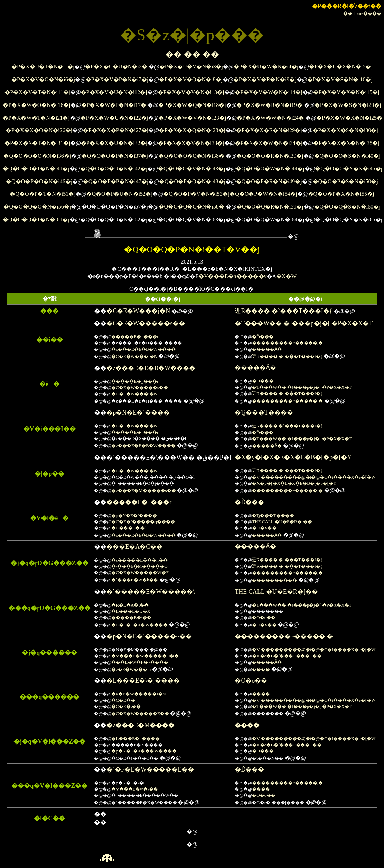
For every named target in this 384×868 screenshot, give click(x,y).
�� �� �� (192, 54)
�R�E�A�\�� (130, 605)
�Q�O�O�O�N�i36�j (37, 156)
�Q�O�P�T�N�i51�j (43, 194)
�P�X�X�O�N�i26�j (39, 130)
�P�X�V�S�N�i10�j (340, 79)
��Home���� (362, 13)
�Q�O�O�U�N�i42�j (114, 169)
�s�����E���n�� (139, 560)
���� (261, 669)
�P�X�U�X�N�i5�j (341, 67)
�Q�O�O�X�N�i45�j (349, 169)
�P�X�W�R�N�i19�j (270, 105)
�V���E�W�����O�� (145, 656)
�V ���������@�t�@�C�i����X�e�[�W (314, 477)
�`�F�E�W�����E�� (150, 769)
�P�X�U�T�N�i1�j (43, 67)
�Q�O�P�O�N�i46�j (39, 181)
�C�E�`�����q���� (143, 522)
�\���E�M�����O (139, 566)
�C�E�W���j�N (138, 311)
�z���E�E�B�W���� (143, 349)
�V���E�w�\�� (134, 789)
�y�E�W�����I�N (138, 694)
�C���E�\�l (129, 528)
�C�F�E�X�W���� (139, 625)
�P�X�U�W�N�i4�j (266, 67)
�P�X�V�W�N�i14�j (269, 92)
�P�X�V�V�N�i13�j (191, 92)
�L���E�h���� (135, 738)
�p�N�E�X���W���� (144, 751)
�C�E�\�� (126, 706)
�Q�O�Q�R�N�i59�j (270, 207)
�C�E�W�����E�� (140, 714)
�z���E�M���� (141, 725)
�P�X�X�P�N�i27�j (116, 130)
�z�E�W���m (131, 669)
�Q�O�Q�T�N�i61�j (36, 219)
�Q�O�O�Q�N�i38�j (192, 156)
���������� (274, 580)
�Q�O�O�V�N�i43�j (192, 169)
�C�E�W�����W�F (140, 572)
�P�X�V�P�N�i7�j (117, 79)
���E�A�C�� (134, 547)
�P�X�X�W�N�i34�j (269, 143)
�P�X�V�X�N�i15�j (346, 92)
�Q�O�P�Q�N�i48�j (192, 181)
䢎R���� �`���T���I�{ (283, 311)
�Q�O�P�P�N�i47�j (116, 181)
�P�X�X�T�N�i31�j (37, 143)
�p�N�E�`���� (138, 413)
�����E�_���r (135, 337)
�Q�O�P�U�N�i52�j (119, 194)
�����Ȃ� (267, 349)
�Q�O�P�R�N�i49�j (269, 181)
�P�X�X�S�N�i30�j (345, 130)
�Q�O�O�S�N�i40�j (347, 156)
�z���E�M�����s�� (143, 491)
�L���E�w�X (131, 611)
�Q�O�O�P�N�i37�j (115, 156)
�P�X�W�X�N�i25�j (350, 118)
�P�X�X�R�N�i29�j (269, 130)
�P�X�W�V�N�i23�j (193, 118)
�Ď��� (263, 337)
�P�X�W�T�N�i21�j (36, 118)
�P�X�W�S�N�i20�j (348, 105)
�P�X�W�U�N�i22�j (114, 118)
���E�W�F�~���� (140, 662)
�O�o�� (264, 617)
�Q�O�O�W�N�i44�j (270, 169)
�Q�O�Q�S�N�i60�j (347, 207)
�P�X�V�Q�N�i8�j (191, 79)
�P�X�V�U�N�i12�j (114, 92)
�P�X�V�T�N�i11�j (37, 92)
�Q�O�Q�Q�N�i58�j (192, 207)
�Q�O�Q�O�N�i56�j (37, 207)
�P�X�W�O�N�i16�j (37, 105)
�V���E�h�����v (232, 276)
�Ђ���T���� (264, 413)
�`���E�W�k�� (135, 580)
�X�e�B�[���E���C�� (287, 656)
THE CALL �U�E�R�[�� (282, 522)
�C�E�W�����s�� (146, 323)
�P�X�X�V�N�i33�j (191, 143)
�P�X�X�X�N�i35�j (346, 143)
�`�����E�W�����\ (151, 592)
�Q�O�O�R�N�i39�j (270, 156)
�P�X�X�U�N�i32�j (114, 143)
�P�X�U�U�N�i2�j (117, 67)
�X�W (286, 276)
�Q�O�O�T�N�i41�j (36, 169)
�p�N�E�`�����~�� (149, 636)
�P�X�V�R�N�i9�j (265, 79)
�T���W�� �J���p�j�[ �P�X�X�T (304, 323)
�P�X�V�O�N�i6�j (43, 79)
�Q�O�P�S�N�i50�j (345, 181)
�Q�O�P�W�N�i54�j (263, 194)
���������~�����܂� (287, 343)
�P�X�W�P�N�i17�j (115, 105)
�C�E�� (123, 700)
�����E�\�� (131, 617)
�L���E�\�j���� (143, 681)
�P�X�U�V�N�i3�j (191, 67)
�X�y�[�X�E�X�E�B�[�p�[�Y (293, 457)
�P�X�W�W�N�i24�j (271, 118)
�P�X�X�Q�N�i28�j (192, 130)
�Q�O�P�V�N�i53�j (196, 194)
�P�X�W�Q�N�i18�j (192, 105)
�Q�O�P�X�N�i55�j (341, 194)
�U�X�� (264, 528)
